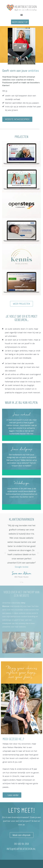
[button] (21, 15)
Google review (22, 567)
